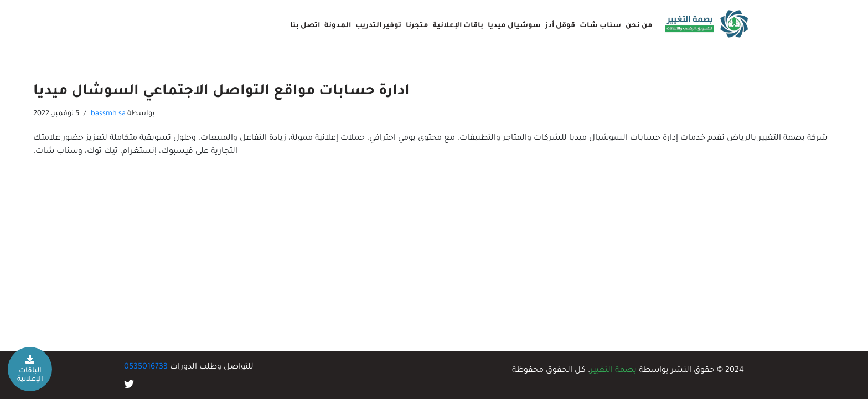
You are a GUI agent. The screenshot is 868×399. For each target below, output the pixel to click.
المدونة (338, 26)
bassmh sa (108, 114)
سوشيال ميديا (514, 26)
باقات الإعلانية (458, 26)
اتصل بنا (305, 26)
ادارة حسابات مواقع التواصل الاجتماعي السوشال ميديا (221, 92)
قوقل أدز (560, 26)
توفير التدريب (378, 26)
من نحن (639, 26)
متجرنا (417, 26)
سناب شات (600, 26)
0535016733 (146, 367)
